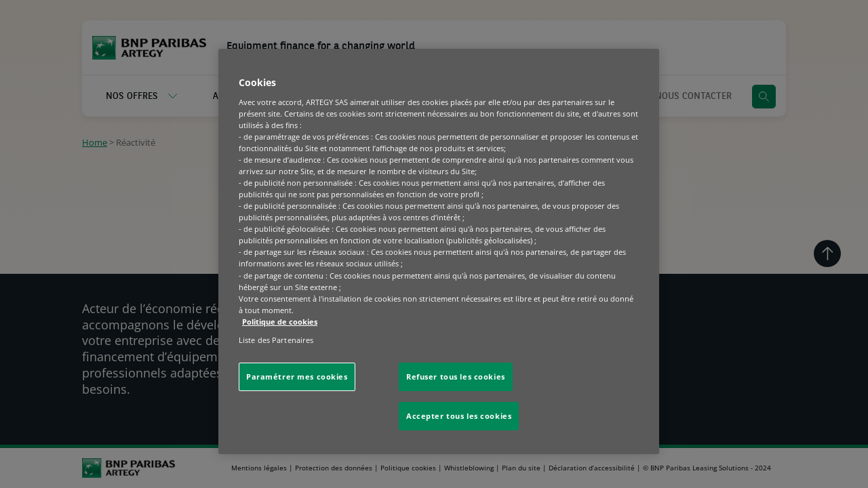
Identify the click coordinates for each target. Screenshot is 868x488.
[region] (439, 251)
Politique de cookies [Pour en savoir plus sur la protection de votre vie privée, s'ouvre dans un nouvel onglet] (280, 322)
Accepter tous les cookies (459, 416)
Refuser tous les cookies (456, 377)
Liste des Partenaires (276, 340)
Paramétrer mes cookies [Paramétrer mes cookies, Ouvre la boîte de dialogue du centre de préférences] (297, 377)
